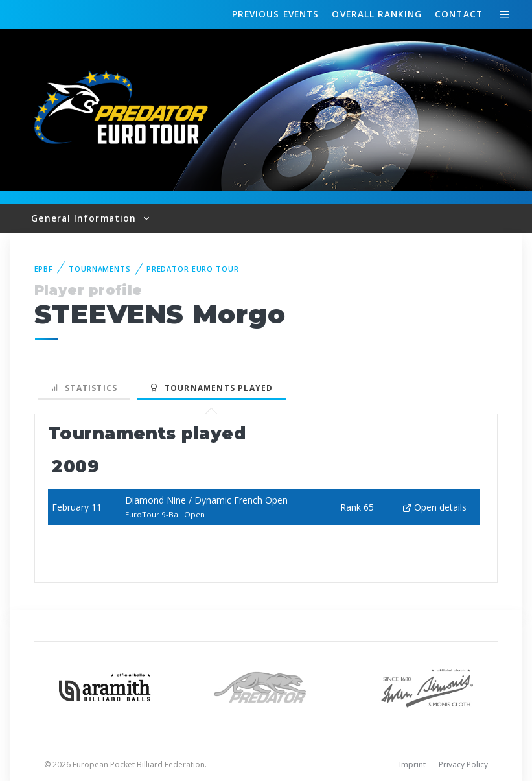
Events (275, 14)
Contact (459, 14)
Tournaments (100, 269)
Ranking (376, 14)
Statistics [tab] (84, 388)
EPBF (44, 269)
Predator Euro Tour (193, 269)
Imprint (412, 764)
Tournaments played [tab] (211, 388)
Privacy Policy (463, 764)
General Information (85, 218)
